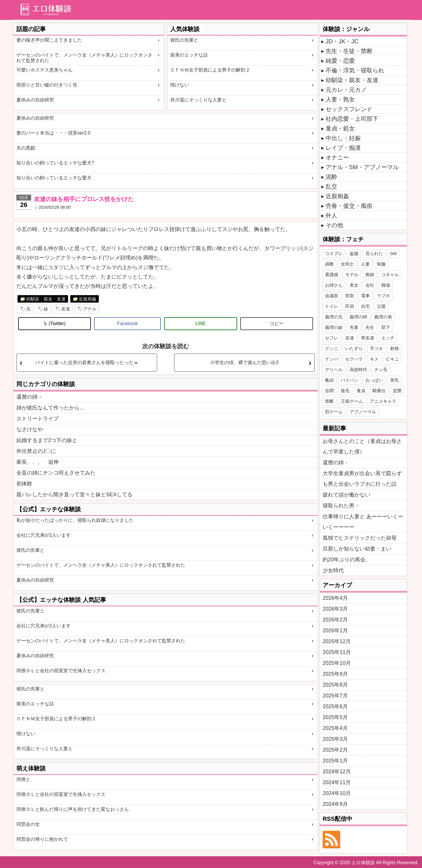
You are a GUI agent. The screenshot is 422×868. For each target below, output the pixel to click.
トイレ (332, 306)
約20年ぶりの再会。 (347, 560)
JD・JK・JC (342, 41)
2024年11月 (337, 782)
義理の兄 (334, 317)
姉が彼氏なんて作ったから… (51, 408)
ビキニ (392, 359)
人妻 (365, 264)
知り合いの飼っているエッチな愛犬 (54, 178)
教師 (370, 275)
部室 (350, 296)
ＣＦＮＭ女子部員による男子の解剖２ (210, 70)
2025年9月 (335, 674)
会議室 (332, 296)
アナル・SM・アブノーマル (362, 167)
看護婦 (332, 275)
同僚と (23, 779)
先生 (370, 327)
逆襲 (397, 391)
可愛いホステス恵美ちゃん (45, 70)
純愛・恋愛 (340, 61)
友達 (66, 309)
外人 (331, 215)
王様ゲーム (352, 401)
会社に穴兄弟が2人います (44, 535)
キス (374, 359)
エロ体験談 (363, 863)
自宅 (365, 306)
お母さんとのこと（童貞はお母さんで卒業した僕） (362, 446)
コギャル (390, 275)
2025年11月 (337, 652)
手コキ (376, 348)
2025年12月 (337, 641)
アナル (90, 309)
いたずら (354, 348)
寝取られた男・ (341, 506)
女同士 (347, 264)
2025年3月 (335, 739)
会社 (370, 285)
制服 (381, 264)
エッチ (388, 338)
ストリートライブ (38, 419)
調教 (329, 264)
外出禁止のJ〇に (36, 451)
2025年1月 (335, 761)
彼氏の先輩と (184, 40)
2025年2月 (335, 750)
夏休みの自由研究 (35, 100)
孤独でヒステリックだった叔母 (360, 538)
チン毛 (381, 370)
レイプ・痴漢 (343, 148)
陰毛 (345, 391)
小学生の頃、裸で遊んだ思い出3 (244, 362)
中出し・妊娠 (343, 138)
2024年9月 (335, 804)
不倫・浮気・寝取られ (355, 70)
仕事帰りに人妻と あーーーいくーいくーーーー (363, 522)
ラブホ (383, 296)
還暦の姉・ (30, 397)
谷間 (329, 391)
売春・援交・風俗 (349, 206)
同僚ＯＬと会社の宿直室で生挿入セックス (61, 671)
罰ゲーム (334, 412)
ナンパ (332, 359)
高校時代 (358, 370)
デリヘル (334, 370)
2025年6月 (335, 706)
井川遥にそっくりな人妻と (198, 100)
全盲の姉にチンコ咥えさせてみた (56, 473)
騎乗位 (379, 391)
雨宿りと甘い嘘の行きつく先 (47, 85)
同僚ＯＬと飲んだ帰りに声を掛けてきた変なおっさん (73, 809)
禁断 (329, 401)
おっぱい (374, 380)
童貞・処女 (340, 128)
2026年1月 (335, 631)
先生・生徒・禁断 (349, 51)
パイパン (350, 380)
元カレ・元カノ (346, 90)
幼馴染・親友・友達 (46, 299)
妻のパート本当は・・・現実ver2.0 (53, 133)
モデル (352, 275)
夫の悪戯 (26, 148)
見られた (374, 253)
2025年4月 (335, 728)
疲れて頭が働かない (346, 495)
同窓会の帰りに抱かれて (42, 839)
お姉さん (334, 285)
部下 (386, 327)
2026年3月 (335, 609)
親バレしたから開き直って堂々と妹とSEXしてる (74, 495)
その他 (334, 225)
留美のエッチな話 (189, 55)
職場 (386, 285)
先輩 (354, 327)
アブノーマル (363, 412)
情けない (180, 85)
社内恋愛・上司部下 (352, 119)
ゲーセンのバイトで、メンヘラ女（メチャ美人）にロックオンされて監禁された (84, 58)
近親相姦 (88, 299)
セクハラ (354, 359)
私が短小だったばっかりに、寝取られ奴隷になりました (75, 520)
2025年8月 (335, 685)
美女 (354, 285)
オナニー (337, 157)
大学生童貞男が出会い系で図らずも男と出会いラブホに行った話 (362, 479)
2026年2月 (335, 620)
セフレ (332, 338)
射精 (394, 348)
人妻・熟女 (340, 99)
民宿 (350, 306)
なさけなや (30, 429)
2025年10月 (337, 663)
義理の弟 (383, 317)
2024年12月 (337, 772)
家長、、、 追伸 (38, 462)
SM (393, 253)
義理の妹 (334, 327)
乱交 (331, 186)
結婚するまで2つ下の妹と (47, 440)
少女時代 (333, 570)
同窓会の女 (28, 824)
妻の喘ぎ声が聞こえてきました (49, 40)
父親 (381, 306)
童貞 (361, 391)
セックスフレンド (349, 109)
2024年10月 (337, 793)
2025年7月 (335, 696)
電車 (365, 296)
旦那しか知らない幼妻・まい (357, 549)
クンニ (332, 348)
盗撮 (354, 253)
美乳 (394, 380)
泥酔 (331, 177)
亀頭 (329, 380)
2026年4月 (335, 598)
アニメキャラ (383, 401)
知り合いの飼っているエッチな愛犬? (55, 163)
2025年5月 (335, 717)
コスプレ (334, 253)
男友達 (368, 338)
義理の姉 (358, 317)
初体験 (24, 484)
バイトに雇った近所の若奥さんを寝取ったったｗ (87, 362)
